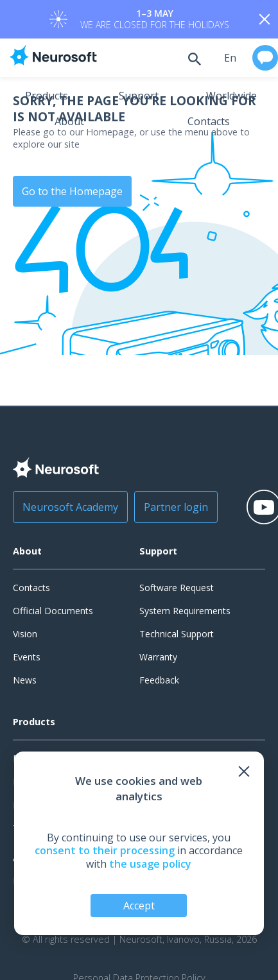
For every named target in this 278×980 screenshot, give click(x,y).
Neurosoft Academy (70, 507)
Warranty (158, 657)
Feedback (159, 680)
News (25, 680)
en (230, 58)
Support (139, 96)
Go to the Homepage (72, 191)
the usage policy (150, 864)
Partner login (176, 507)
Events (27, 657)
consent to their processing (105, 850)
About (69, 121)
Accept (139, 906)
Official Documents (53, 611)
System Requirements (185, 611)
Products (47, 96)
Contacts (209, 121)
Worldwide (231, 96)
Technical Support (177, 634)
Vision (25, 634)
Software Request (177, 588)
